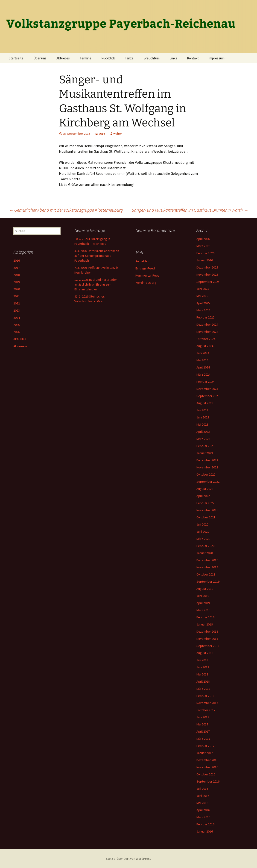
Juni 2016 (203, 796)
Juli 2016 (202, 789)
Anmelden (142, 261)
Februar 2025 (205, 317)
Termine (86, 58)
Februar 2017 (205, 746)
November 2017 (207, 703)
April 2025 (203, 303)
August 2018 (205, 653)
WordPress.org (146, 283)
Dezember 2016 (207, 760)
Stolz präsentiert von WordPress (129, 859)
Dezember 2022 (207, 460)
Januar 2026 (205, 260)
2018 (17, 275)
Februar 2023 (205, 446)
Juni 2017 (203, 717)
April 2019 (203, 603)
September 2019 (208, 582)
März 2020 (203, 539)
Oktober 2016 (206, 774)
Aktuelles (63, 58)
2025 (17, 325)
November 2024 (207, 332)
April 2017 (203, 731)
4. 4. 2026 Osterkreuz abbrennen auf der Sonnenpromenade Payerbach (97, 256)
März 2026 (203, 246)
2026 (17, 332)
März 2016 (203, 817)
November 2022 (207, 467)
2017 (17, 268)
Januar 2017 (205, 753)
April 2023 (203, 432)
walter (118, 134)
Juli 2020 (202, 524)
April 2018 (203, 681)
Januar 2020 (205, 553)
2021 (17, 296)
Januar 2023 (205, 453)
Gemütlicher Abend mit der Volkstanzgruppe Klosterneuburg (66, 210)
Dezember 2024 (207, 324)
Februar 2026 (205, 253)
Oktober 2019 (206, 574)
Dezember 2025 (207, 267)
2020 (17, 289)
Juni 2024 (203, 353)
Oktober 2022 (206, 474)
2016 (102, 134)
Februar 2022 (205, 503)
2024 (17, 318)
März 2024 (203, 374)
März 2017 (203, 739)
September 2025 (208, 282)
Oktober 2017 (206, 710)
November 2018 (207, 639)
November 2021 (207, 510)
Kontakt (193, 58)
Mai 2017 (202, 724)
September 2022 (208, 482)
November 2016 (207, 767)
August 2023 (205, 403)
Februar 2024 (205, 382)
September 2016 (208, 781)
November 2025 (207, 275)
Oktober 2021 (206, 517)
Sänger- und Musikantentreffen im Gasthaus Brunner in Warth (190, 210)
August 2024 (205, 346)
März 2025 (203, 310)
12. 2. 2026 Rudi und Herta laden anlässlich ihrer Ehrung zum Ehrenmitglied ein (96, 284)
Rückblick (108, 58)
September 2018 (208, 646)
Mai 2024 (202, 360)
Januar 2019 (205, 624)
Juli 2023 (202, 410)
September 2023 (208, 396)
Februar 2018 (205, 696)
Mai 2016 (202, 803)
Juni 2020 (203, 532)
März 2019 (203, 610)
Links (173, 58)
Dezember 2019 (207, 560)
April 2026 (203, 239)
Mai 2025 (202, 296)
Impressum (217, 58)
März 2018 (203, 689)
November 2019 (207, 567)
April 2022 (203, 496)
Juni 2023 (203, 417)
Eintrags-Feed (145, 268)
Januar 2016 (205, 831)
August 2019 (205, 589)
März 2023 (203, 439)
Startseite (16, 58)
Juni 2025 (203, 289)
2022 (17, 303)
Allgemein (20, 346)
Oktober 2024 (206, 339)
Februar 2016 (205, 824)
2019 (17, 282)
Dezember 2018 (207, 631)
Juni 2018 (203, 667)
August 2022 (205, 489)
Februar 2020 (205, 546)
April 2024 (203, 367)
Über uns (40, 58)
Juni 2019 (203, 596)
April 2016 (203, 810)
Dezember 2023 (207, 389)
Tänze (129, 58)
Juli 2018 (202, 660)
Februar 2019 (205, 617)
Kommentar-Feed (147, 275)
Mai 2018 (202, 674)
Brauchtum (152, 58)
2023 (17, 310)
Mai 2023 (202, 424)
